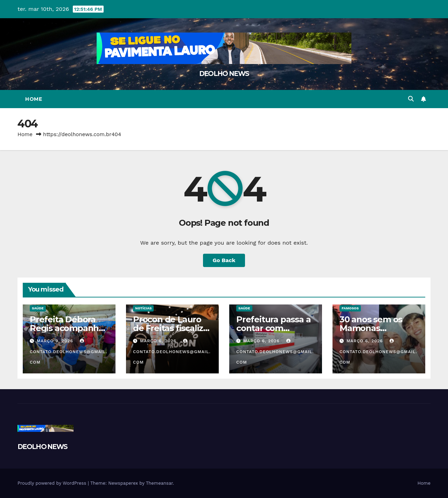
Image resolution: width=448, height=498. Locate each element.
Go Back (224, 260)
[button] (411, 99)
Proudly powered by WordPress (53, 483)
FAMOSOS (350, 308)
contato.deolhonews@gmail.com (69, 352)
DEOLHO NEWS (224, 74)
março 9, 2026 (56, 341)
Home (34, 99)
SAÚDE (38, 308)
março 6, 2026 (159, 341)
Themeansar (159, 483)
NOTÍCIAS (143, 308)
